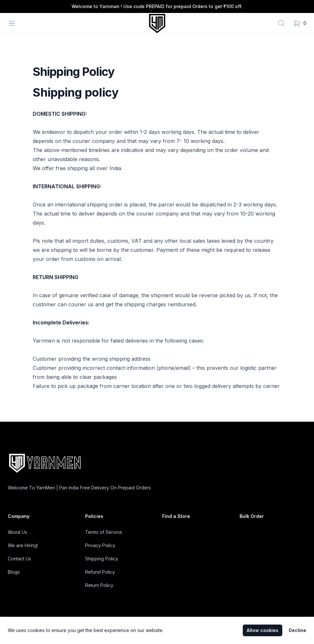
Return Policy (99, 585)
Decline (297, 630)
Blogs (14, 572)
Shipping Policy (102, 559)
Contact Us (19, 559)
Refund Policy (100, 572)
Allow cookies (263, 630)
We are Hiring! (23, 545)
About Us (17, 532)
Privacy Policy (100, 545)
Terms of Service (104, 532)
